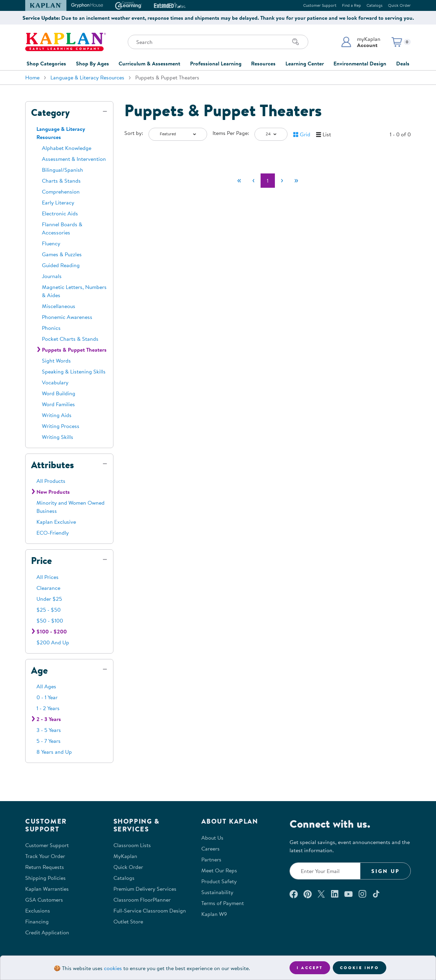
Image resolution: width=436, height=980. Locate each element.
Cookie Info (360, 968)
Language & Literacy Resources (87, 77)
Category (50, 112)
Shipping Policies (45, 878)
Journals (52, 276)
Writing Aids (57, 415)
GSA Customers (44, 900)
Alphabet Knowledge (67, 148)
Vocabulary (55, 382)
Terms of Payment (223, 903)
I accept (310, 968)
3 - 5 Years (49, 730)
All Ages (46, 686)
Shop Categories (46, 63)
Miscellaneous (59, 306)
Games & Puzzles (62, 254)
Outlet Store (128, 921)
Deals (403, 63)
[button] (361, 42)
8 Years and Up (54, 752)
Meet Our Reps (219, 870)
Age (39, 670)
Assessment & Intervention (74, 159)
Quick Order (399, 5)
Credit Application (47, 932)
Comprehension (61, 192)
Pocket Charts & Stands (70, 339)
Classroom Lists (132, 845)
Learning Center (305, 63)
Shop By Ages (92, 63)
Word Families (58, 404)
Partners (211, 859)
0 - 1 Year (47, 697)
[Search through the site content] (218, 42)
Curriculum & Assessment (149, 63)
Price (41, 561)
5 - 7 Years (49, 741)
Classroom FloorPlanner (142, 900)
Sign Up (385, 871)
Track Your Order (45, 856)
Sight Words (56, 361)
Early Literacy (58, 202)
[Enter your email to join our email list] (325, 871)
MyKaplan (125, 856)
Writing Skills (58, 437)
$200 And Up (53, 642)
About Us (212, 838)
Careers (211, 848)
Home (32, 77)
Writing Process (61, 426)
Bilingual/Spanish (63, 170)
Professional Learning (216, 63)
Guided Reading (61, 265)
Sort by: (134, 133)
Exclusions (38, 910)
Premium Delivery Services (145, 889)
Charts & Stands (61, 181)
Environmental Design (360, 63)
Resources (263, 63)
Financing (37, 921)
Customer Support (320, 5)
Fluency (51, 243)
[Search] (296, 42)
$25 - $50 (49, 610)
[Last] (296, 181)
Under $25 (49, 599)
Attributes (52, 465)
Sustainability (217, 892)
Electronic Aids (60, 213)
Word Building (59, 393)
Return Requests (45, 867)
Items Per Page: (231, 133)
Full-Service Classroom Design (150, 910)
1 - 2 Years (48, 708)
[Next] (282, 181)
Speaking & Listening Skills (74, 371)
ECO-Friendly (53, 533)
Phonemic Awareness (67, 317)
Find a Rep (352, 5)
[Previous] (253, 181)
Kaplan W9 (214, 914)
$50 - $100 (50, 621)
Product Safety (219, 881)
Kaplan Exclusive (56, 522)
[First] (239, 181)
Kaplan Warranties (47, 889)
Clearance (48, 588)
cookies (113, 968)
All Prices (48, 577)
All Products (51, 481)
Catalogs (375, 5)
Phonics (51, 328)
